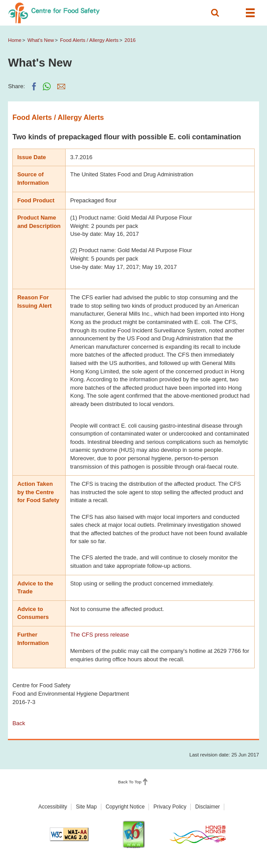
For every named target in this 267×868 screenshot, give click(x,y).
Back (19, 723)
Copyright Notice (125, 807)
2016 (130, 40)
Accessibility (53, 807)
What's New (41, 40)
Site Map (86, 807)
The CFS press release (100, 635)
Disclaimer (208, 807)
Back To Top (130, 782)
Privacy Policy (170, 807)
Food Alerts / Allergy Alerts (89, 40)
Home (15, 40)
